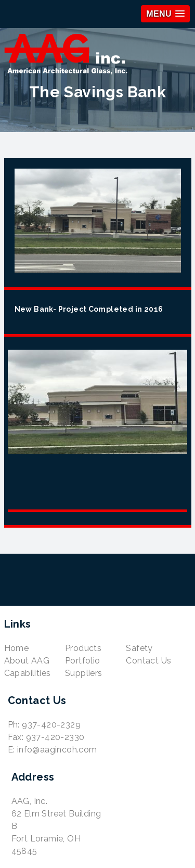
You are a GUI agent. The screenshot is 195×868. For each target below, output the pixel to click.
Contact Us (148, 661)
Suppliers (84, 673)
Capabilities (28, 673)
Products (83, 648)
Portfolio (83, 661)
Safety (139, 648)
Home (17, 648)
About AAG (27, 661)
